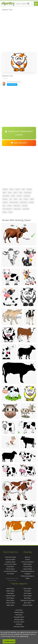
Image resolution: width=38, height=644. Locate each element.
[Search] (28, 4)
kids (21, 193)
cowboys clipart (10, 562)
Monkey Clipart (19, 619)
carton (5, 202)
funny (26, 199)
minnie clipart (10, 569)
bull (23, 189)
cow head (28, 193)
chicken (25, 206)
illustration (24, 202)
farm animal (14, 202)
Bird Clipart (19, 615)
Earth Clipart (10, 598)
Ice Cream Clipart (19, 622)
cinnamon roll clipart (10, 571)
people (5, 189)
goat (15, 193)
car (4, 206)
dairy (5, 212)
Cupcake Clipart (10, 596)
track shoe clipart (10, 557)
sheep (31, 202)
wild (15, 199)
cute (10, 193)
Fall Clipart (28, 591)
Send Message (12, 84)
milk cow (17, 206)
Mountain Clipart (19, 627)
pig (20, 199)
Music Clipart (10, 600)
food (10, 212)
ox (11, 199)
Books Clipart (10, 591)
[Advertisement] (19, 32)
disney (5, 199)
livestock (27, 196)
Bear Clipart (28, 603)
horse (10, 206)
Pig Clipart (19, 624)
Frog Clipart (10, 593)
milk (4, 193)
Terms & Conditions (28, 562)
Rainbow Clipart (28, 605)
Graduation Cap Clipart (28, 600)
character (6, 196)
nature (19, 196)
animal (29, 189)
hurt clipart (10, 574)
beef (13, 196)
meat (32, 199)
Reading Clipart (19, 612)
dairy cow (17, 209)
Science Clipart (10, 603)
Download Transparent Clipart (19, 133)
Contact (28, 559)
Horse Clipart (28, 596)
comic (18, 189)
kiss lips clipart (10, 559)
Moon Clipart (28, 589)
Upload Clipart (28, 569)
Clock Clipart (28, 593)
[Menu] (36, 4)
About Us (28, 557)
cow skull (26, 209)
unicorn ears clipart (10, 564)
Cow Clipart (19, 610)
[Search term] (23, 4)
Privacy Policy (28, 566)
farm (11, 189)
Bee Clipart (28, 598)
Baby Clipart (10, 605)
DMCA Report (28, 564)
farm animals (7, 209)
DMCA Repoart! (19, 143)
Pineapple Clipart (19, 617)
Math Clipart (10, 589)
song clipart (10, 566)
